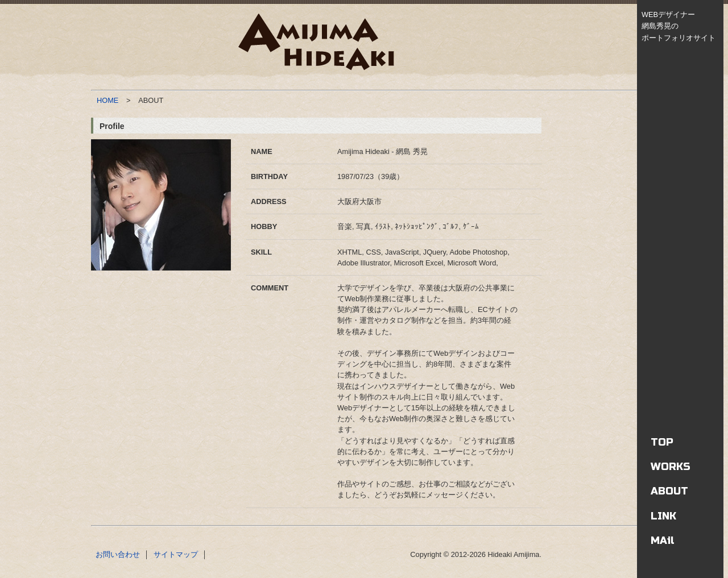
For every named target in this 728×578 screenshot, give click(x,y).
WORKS (671, 467)
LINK (663, 516)
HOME (107, 100)
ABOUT (669, 491)
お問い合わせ (118, 554)
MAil (663, 540)
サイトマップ (176, 554)
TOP (662, 442)
